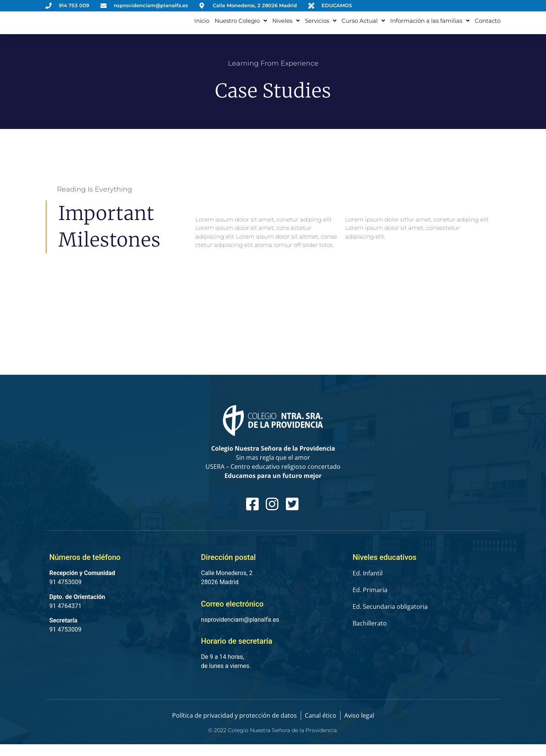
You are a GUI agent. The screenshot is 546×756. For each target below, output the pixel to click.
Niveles (286, 27)
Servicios (321, 27)
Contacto (488, 26)
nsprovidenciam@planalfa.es (240, 631)
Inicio (202, 26)
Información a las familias (430, 27)
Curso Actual (363, 27)
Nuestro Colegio (241, 27)
